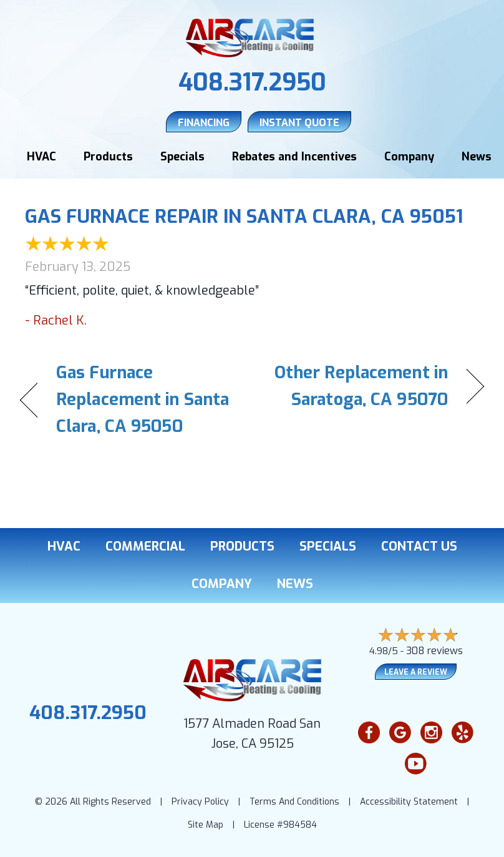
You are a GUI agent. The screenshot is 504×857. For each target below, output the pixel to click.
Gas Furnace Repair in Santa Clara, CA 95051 (244, 217)
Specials (182, 157)
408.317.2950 (252, 82)
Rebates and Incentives (294, 157)
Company (409, 157)
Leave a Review (416, 672)
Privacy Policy (200, 802)
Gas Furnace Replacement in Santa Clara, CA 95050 (143, 399)
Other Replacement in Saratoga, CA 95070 (357, 386)
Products (108, 157)
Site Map (206, 825)
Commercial (145, 547)
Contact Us (419, 547)
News (477, 157)
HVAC (41, 157)
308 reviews (434, 651)
